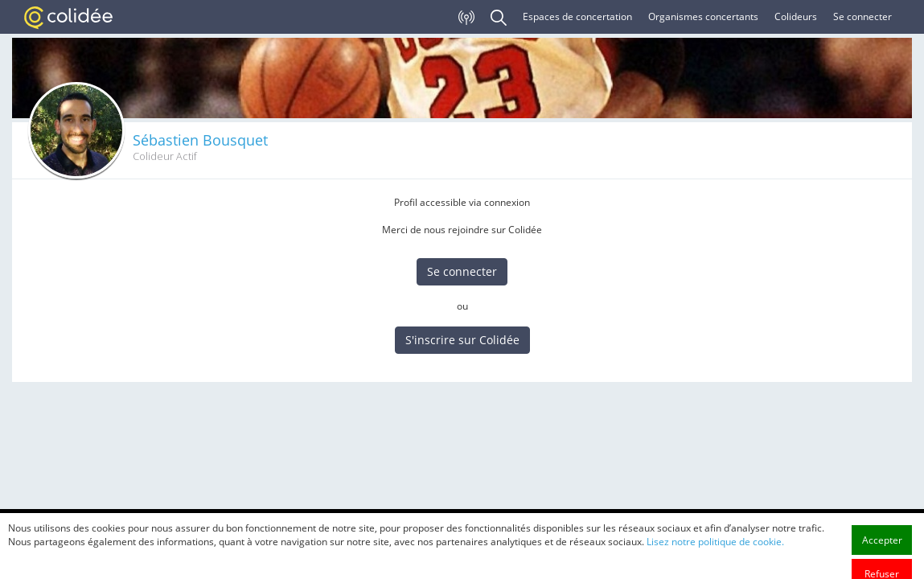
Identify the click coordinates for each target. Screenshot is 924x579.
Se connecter (862, 16)
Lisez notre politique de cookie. (715, 566)
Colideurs (796, 16)
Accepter (882, 564)
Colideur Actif (165, 156)
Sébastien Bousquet (200, 140)
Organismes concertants (703, 16)
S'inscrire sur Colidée (462, 340)
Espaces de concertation (577, 16)
